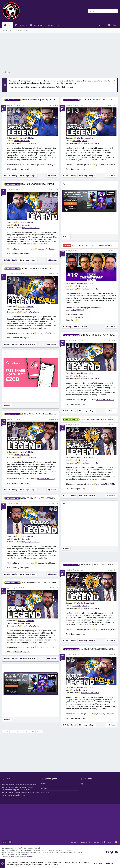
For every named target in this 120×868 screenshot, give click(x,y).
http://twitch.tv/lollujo (82, 317)
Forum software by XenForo (21, 848)
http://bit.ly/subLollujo (26, 138)
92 (33, 731)
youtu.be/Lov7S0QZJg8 (75, 310)
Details (68, 850)
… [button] (29, 731)
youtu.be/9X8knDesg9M (46, 165)
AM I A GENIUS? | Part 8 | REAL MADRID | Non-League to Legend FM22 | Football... (44, 498)
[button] (27, 25)
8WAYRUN (30, 857)
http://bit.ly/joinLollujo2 (81, 460)
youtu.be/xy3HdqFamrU (105, 714)
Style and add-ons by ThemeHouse (15, 854)
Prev (7, 732)
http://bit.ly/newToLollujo (31, 143)
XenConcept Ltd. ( (60, 850)
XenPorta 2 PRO (8, 857)
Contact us (45, 793)
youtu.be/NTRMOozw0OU (106, 165)
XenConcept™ (40, 850)
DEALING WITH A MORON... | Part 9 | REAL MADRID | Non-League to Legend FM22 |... (45, 414)
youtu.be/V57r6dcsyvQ (46, 647)
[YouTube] (116, 852)
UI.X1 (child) (7, 842)
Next (38, 732)
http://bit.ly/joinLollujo (22, 141)
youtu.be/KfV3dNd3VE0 (105, 400)
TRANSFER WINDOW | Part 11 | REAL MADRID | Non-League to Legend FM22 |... (43, 268)
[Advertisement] (60, 51)
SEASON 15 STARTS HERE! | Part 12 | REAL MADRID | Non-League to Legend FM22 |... (45, 184)
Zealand (102, 296)
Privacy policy (96, 842)
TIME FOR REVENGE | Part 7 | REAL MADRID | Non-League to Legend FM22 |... (42, 583)
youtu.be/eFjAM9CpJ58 (46, 563)
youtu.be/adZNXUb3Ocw (105, 630)
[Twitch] (107, 852)
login (82, 784)
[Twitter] (112, 852)
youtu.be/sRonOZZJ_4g (46, 479)
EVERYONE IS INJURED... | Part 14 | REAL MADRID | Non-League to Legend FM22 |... (44, 100)
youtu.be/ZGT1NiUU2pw (46, 249)
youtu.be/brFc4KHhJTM (46, 333)
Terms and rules (85, 842)
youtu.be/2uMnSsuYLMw (106, 484)
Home (43, 784)
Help (104, 842)
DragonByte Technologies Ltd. (66, 852)
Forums (44, 788)
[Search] (103, 11)
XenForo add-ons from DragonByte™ (34, 852)
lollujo (11, 105)
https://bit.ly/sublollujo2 (85, 458)
